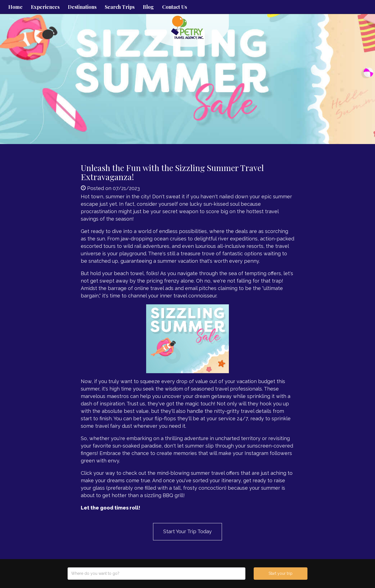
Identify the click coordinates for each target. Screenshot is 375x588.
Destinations (82, 7)
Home (15, 7)
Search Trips (120, 7)
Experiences (45, 7)
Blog (148, 7)
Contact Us (175, 7)
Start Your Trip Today (187, 531)
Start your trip (281, 573)
